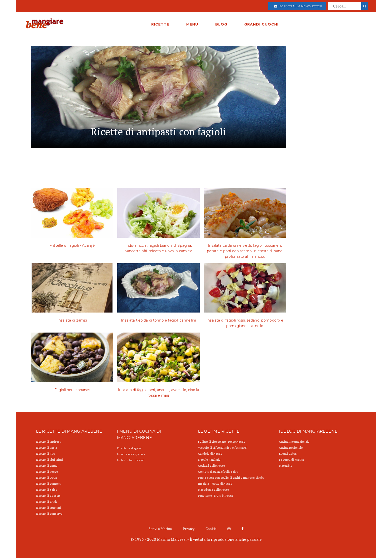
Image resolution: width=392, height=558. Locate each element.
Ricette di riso (45, 454)
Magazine (286, 466)
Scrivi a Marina (160, 529)
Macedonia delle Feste (214, 490)
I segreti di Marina (291, 460)
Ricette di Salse (47, 490)
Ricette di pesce (47, 472)
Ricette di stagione (130, 448)
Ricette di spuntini (48, 508)
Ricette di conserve (49, 514)
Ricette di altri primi (49, 460)
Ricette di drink (46, 502)
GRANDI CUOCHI (261, 24)
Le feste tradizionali (131, 460)
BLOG (221, 24)
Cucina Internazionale (294, 442)
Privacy (189, 529)
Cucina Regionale (291, 448)
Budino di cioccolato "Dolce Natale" (222, 442)
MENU (192, 24)
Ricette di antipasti (49, 442)
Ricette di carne (47, 466)
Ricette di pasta (46, 448)
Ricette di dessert (48, 496)
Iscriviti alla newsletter (298, 6)
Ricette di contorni (49, 484)
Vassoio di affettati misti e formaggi (222, 448)
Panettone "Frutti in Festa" (216, 496)
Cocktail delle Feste (211, 466)
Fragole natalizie (209, 460)
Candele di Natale (210, 454)
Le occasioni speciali (131, 454)
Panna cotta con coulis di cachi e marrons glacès (231, 478)
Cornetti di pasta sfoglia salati (218, 472)
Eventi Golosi (288, 454)
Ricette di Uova (46, 478)
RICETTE (160, 24)
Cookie (211, 529)
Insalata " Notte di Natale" (216, 484)
